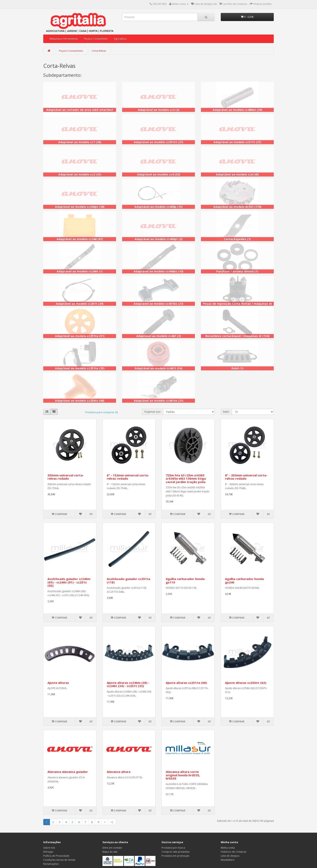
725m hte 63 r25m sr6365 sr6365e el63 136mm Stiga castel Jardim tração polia (186, 479)
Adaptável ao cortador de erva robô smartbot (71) (80, 112)
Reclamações (51, 864)
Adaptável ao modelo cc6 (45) (237, 174)
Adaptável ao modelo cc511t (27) (237, 142)
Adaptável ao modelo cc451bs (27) (158, 304)
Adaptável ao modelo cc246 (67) (80, 239)
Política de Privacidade (56, 856)
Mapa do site (110, 852)
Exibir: (226, 412)
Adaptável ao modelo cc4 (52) (159, 174)
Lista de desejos (230, 856)
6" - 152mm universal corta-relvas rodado (128, 477)
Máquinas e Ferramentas (64, 39)
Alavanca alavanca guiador (68, 772)
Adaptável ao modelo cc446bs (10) (158, 271)
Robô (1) (237, 368)
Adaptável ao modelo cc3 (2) (159, 110)
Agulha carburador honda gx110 (185, 581)
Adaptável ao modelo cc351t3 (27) (158, 142)
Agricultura (120, 39)
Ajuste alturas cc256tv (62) (246, 683)
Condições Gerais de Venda (59, 860)
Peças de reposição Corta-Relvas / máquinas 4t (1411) (237, 306)
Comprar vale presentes (175, 852)
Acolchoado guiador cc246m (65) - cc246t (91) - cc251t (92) (69, 582)
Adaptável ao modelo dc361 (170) (237, 207)
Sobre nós (49, 848)
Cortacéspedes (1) (237, 239)
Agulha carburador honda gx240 (244, 581)
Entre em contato (112, 848)
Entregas (48, 852)
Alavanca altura (119, 772)
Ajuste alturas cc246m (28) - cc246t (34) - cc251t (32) (128, 684)
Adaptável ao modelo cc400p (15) (158, 207)
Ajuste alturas (58, 683)
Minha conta (228, 848)
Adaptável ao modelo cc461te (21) (159, 401)
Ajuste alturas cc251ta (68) (186, 683)
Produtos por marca (173, 848)
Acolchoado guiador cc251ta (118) (128, 581)
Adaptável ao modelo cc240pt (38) (80, 207)
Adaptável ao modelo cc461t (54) (158, 368)
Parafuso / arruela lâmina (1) (237, 271)
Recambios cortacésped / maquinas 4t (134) (237, 336)
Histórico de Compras (234, 852)
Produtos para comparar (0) (101, 412)
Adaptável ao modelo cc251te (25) (80, 368)
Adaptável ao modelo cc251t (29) (80, 304)
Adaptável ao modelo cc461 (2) (159, 336)
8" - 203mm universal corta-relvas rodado (246, 477)
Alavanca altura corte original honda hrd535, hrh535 (183, 775)
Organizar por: (153, 412)
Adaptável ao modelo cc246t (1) (80, 271)
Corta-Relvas (99, 51)
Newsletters (228, 860)
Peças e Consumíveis (96, 39)
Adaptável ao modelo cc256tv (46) (80, 401)
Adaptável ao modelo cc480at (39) (237, 110)
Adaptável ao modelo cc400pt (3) (159, 239)
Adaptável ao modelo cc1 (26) (80, 142)
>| (112, 822)
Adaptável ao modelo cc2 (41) (80, 174)
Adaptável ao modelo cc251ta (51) (80, 336)
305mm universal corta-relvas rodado (66, 477)
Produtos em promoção (175, 856)
